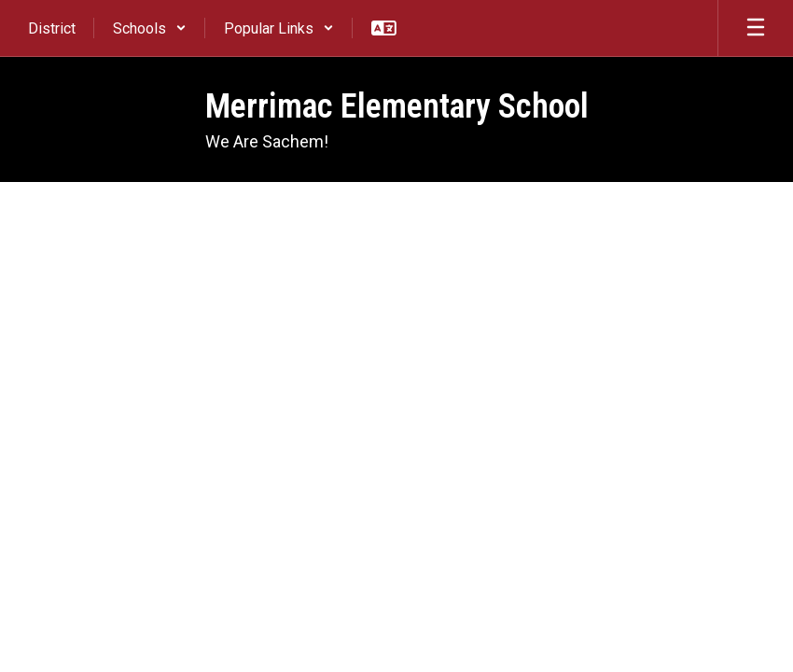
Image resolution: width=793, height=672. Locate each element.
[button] (150, 28)
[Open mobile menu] (756, 28)
